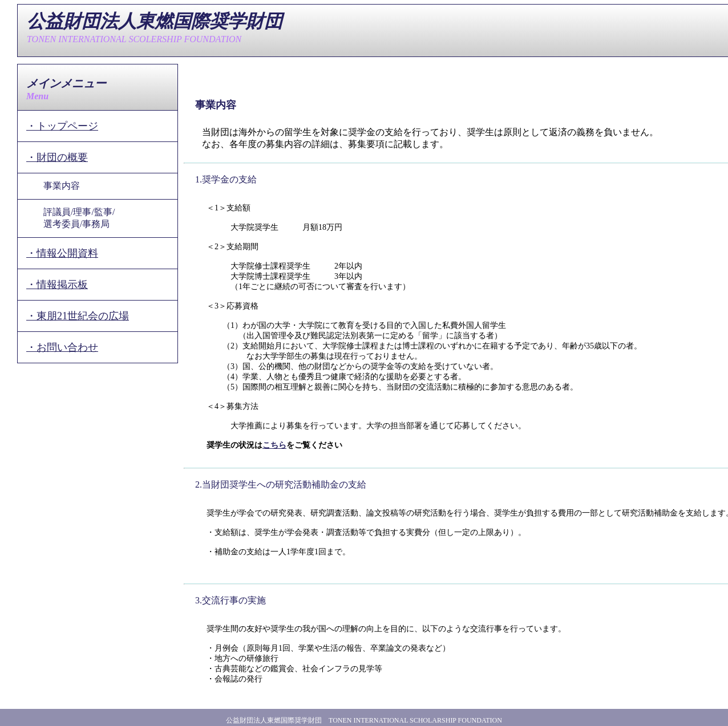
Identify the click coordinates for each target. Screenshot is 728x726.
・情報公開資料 (62, 253)
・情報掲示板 (57, 285)
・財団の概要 (57, 157)
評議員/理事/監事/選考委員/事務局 (79, 218)
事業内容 (62, 186)
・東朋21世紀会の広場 (78, 316)
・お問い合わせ (62, 347)
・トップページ (62, 126)
